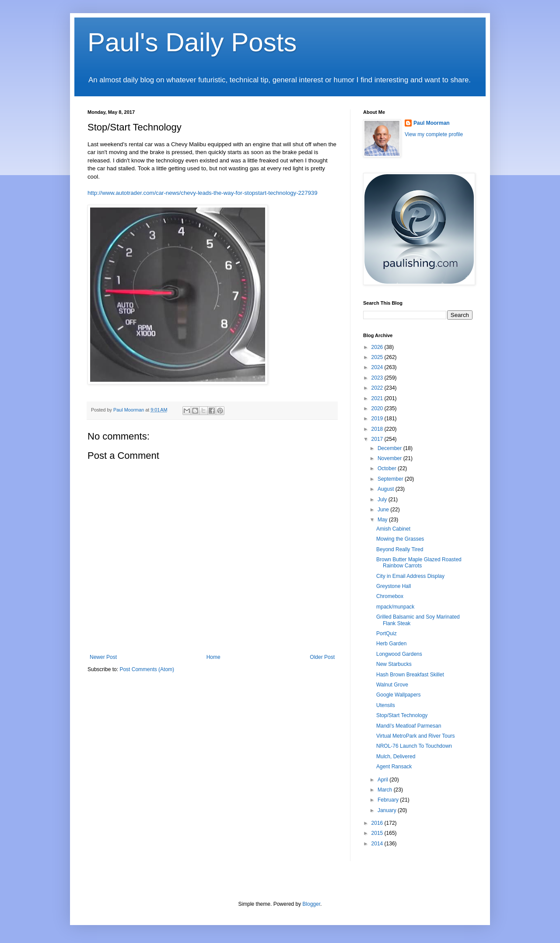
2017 (378, 439)
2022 (378, 388)
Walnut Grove (392, 685)
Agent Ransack (394, 767)
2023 (378, 378)
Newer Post (103, 657)
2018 (378, 429)
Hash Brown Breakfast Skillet (410, 675)
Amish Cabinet (393, 529)
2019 (378, 419)
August (387, 489)
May (383, 520)
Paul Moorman (432, 123)
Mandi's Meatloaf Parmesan (409, 726)
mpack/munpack (395, 607)
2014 (378, 844)
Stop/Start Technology (402, 715)
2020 (378, 408)
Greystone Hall (394, 586)
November (390, 458)
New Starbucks (394, 664)
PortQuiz (387, 633)
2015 (378, 833)
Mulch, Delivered (396, 757)
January (388, 810)
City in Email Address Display (410, 576)
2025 (378, 357)
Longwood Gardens (399, 654)
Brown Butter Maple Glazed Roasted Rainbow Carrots (419, 563)
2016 (378, 823)
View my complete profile (434, 134)
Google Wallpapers (399, 695)
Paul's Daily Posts (192, 42)
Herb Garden (391, 644)
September (391, 479)
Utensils (386, 705)
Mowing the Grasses (400, 539)
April (383, 780)
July (383, 500)
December (390, 448)
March (386, 790)
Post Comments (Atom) (147, 669)
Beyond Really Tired (400, 549)
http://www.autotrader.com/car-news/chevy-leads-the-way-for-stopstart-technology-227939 (203, 193)
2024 (378, 367)
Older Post (322, 657)
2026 (378, 347)
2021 (378, 398)
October (388, 468)
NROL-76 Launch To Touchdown (414, 746)
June (384, 510)
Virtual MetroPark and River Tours (416, 736)
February (389, 800)
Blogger (311, 904)
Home (213, 657)
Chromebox (390, 596)
